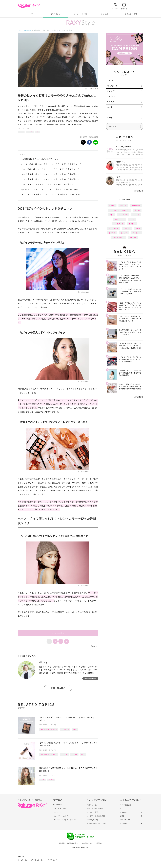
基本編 (137, 210)
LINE (122, 816)
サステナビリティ (52, 860)
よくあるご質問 (131, 14)
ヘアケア (110, 102)
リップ (132, 219)
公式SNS (105, 14)
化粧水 (138, 228)
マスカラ (74, 755)
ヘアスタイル (119, 224)
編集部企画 (136, 206)
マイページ (57, 812)
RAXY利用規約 (92, 820)
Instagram (124, 812)
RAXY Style (55, 14)
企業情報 (62, 843)
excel (75, 729)
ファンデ (124, 233)
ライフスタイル (119, 237)
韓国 (111, 215)
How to (21, 132)
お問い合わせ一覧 (36, 860)
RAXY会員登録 (126, 805)
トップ (30, 14)
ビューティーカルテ (61, 816)
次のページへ (58, 633)
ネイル (110, 107)
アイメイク (28, 128)
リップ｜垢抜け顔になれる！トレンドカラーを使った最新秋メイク (52, 179)
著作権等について (88, 843)
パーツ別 (51, 780)
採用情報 (99, 843)
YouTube (123, 823)
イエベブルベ (113, 228)
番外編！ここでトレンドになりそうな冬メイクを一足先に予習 (50, 189)
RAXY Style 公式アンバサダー (49, 729)
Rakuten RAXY (29, 6)
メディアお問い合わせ (95, 809)
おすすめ (123, 206)
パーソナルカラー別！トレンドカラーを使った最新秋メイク (49, 184)
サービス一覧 (22, 860)
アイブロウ (64, 755)
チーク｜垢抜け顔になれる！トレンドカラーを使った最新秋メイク (52, 174)
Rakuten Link (125, 820)
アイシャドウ (65, 729)
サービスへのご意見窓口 (96, 816)
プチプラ (132, 224)
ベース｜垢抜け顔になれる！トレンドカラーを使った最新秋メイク (52, 164)
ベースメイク (112, 86)
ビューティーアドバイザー (63, 820)
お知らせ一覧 (92, 805)
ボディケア (111, 96)
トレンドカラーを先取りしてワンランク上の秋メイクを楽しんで (51, 194)
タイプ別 (133, 237)
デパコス (112, 233)
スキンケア (111, 80)
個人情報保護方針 (73, 843)
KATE (83, 755)
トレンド (30, 132)
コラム (110, 112)
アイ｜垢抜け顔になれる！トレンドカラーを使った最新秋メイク (51, 169)
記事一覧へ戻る (58, 688)
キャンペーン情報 (80, 14)
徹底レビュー (119, 219)
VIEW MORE (138, 191)
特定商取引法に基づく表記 (97, 823)
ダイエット (136, 233)
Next (94, 646)
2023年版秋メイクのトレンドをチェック (40, 159)
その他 (110, 118)
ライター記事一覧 (90, 678)
